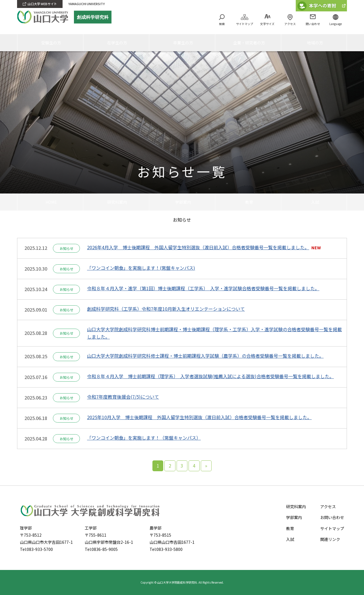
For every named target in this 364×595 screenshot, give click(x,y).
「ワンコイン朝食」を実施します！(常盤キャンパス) (141, 268)
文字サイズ (267, 24)
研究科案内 (116, 202)
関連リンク (330, 539)
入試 (314, 202)
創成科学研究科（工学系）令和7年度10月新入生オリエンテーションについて (166, 309)
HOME (50, 202)
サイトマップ (245, 24)
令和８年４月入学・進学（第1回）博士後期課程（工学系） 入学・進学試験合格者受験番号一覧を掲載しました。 (203, 288)
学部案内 (182, 202)
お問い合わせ (332, 517)
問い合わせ (313, 24)
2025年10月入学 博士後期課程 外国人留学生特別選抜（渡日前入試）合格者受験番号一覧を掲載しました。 (199, 417)
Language (336, 24)
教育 (248, 202)
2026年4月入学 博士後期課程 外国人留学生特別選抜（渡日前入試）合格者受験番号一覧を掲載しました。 (198, 247)
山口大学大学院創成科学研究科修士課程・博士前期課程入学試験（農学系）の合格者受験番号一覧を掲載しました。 (205, 356)
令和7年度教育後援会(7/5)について (123, 397)
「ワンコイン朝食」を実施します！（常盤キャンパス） (144, 438)
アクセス (290, 24)
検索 (222, 24)
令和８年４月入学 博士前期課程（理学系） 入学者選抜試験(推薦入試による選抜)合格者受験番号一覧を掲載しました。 (210, 376)
